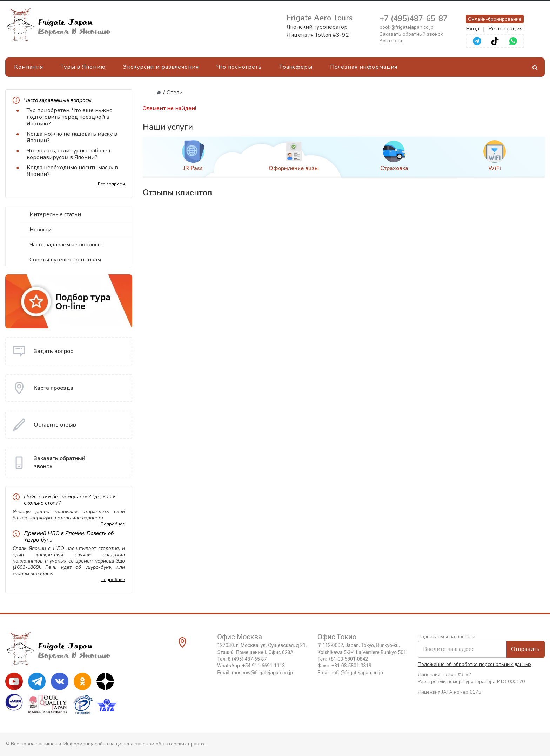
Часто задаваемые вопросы (66, 245)
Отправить (525, 649)
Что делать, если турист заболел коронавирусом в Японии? (68, 154)
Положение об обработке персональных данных (475, 664)
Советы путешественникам (65, 260)
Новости (41, 230)
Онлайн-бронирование (495, 19)
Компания (29, 67)
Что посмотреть (239, 67)
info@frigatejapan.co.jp (358, 673)
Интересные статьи (55, 214)
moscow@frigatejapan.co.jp (262, 673)
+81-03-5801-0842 (348, 659)
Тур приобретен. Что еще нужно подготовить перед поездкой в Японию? (70, 117)
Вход (473, 29)
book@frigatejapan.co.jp (407, 27)
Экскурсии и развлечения (161, 67)
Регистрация (505, 29)
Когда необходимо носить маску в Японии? (72, 171)
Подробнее (113, 524)
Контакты (391, 41)
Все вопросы (111, 184)
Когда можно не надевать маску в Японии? (72, 137)
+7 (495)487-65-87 (414, 19)
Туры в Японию (83, 67)
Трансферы (296, 67)
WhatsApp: (251, 666)
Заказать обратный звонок (411, 34)
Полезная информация (364, 67)
